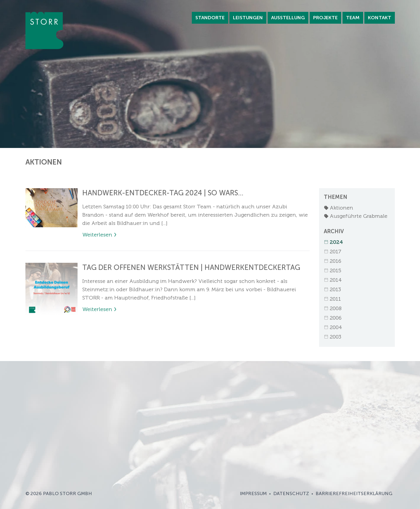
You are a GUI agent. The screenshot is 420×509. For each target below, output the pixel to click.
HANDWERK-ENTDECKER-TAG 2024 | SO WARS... (163, 193)
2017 (333, 252)
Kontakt (380, 18)
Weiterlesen (97, 235)
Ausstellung (288, 18)
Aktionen (338, 208)
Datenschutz (291, 493)
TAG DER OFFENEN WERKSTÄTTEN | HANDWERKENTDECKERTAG (191, 267)
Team (353, 18)
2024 (333, 242)
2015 (333, 270)
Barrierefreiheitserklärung (354, 493)
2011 (332, 299)
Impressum (253, 493)
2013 (332, 289)
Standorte (210, 18)
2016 (333, 261)
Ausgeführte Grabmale (356, 216)
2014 (333, 280)
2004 (333, 327)
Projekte (325, 18)
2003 (333, 337)
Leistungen (248, 18)
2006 (333, 318)
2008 (333, 308)
